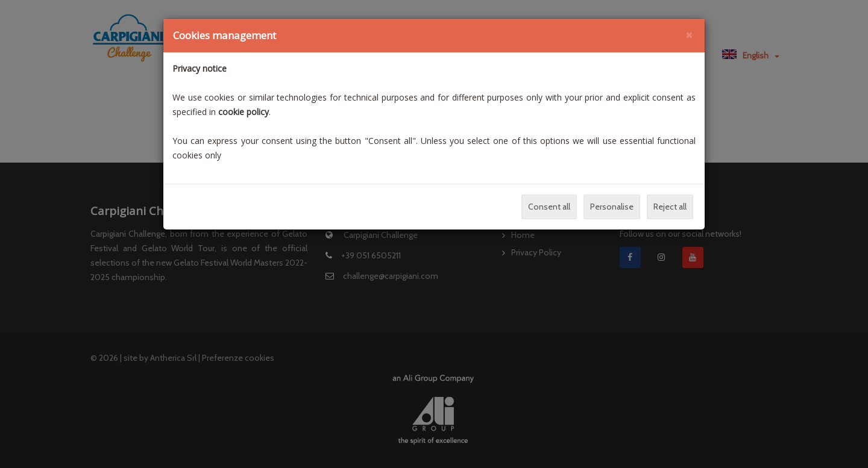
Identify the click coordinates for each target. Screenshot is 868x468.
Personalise (612, 207)
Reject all (670, 207)
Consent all (549, 207)
